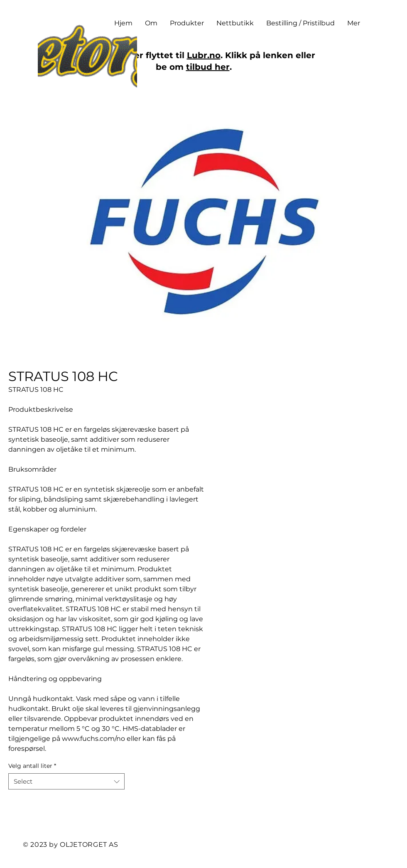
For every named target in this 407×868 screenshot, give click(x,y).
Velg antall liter (32, 766)
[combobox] (66, 781)
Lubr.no (204, 55)
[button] (187, 23)
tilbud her (208, 67)
